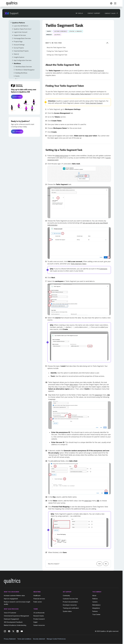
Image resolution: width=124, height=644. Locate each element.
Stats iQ (16, 54)
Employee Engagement (11, 619)
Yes (99, 564)
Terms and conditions (24, 639)
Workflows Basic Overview (24, 67)
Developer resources (70, 605)
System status (67, 611)
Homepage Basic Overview (22, 38)
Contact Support (94, 13)
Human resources (39, 625)
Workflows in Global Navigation (25, 70)
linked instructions (62, 156)
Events (17, 76)
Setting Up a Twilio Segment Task (57, 55)
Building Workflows (21, 73)
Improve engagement (11, 599)
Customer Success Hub (70, 599)
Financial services (39, 599)
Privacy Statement (10, 639)
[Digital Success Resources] (111, 3)
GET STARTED (17, 132)
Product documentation (70, 602)
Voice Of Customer (10, 613)
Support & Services (20, 35)
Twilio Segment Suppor (94, 103)
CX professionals (39, 613)
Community (66, 596)
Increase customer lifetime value (14, 596)
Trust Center (96, 614)
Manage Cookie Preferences (56, 639)
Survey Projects (19, 48)
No (106, 564)
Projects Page (18, 42)
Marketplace (96, 605)
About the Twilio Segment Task (56, 48)
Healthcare (37, 596)
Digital (35, 622)
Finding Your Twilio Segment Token (57, 51)
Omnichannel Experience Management (16, 616)
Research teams (39, 616)
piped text (98, 395)
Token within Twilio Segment (81, 94)
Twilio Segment (98, 71)
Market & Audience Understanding (15, 625)
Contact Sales (110, 13)
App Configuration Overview (23, 60)
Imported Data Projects (21, 51)
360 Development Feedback (13, 622)
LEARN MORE (17, 97)
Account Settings (19, 45)
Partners (95, 611)
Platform (95, 599)
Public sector (38, 602)
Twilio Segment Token (78, 264)
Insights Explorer (19, 57)
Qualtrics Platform (19, 23)
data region (74, 385)
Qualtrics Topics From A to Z (23, 29)
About (94, 596)
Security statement (39, 639)
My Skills (79, 13)
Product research (39, 619)
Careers (95, 602)
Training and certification (71, 608)
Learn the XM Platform (21, 26)
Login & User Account (21, 32)
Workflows (17, 64)
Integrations (96, 608)
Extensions (103, 269)
